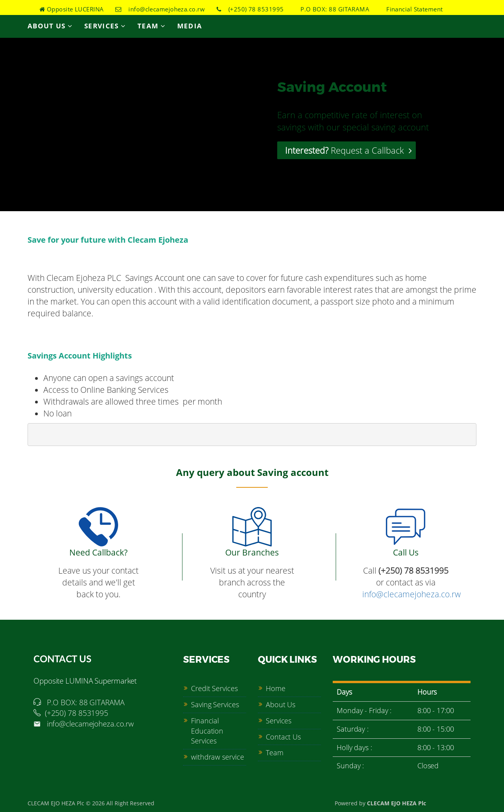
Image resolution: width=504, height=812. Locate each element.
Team (151, 26)
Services (105, 26)
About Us (50, 26)
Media (190, 26)
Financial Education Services (207, 731)
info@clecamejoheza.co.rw (160, 9)
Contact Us (283, 737)
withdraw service (217, 757)
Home (276, 688)
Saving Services (215, 704)
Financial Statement (412, 9)
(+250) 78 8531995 (250, 9)
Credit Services (214, 688)
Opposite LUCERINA (72, 9)
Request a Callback (348, 150)
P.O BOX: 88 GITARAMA (332, 9)
